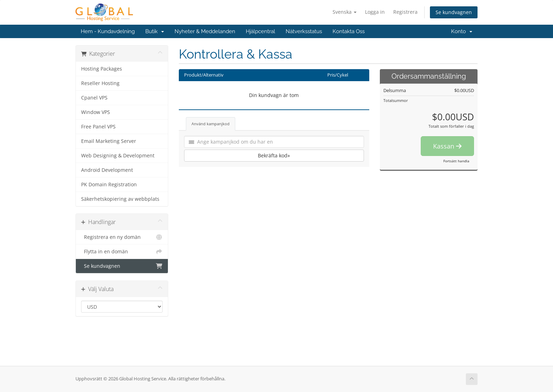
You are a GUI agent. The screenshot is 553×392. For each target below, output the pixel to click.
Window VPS (96, 112)
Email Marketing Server (109, 141)
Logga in (375, 12)
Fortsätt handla (456, 161)
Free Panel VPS (98, 127)
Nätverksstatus (304, 31)
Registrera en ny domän (122, 237)
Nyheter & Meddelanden (205, 31)
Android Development (107, 170)
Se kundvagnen (454, 12)
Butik (155, 31)
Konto (462, 31)
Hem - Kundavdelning (108, 31)
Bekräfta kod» (274, 155)
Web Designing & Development (118, 156)
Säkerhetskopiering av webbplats (120, 199)
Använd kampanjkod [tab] (211, 124)
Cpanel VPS (94, 98)
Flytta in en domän (122, 252)
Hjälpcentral (260, 31)
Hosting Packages (102, 69)
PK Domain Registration (109, 185)
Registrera (405, 12)
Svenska (345, 12)
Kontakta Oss (349, 31)
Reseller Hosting (100, 83)
